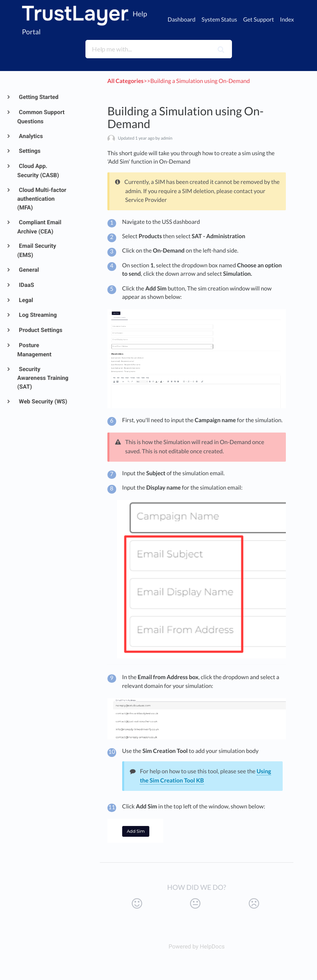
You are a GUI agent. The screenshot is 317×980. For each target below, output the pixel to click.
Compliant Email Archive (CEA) (39, 227)
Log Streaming (37, 315)
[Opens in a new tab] (197, 947)
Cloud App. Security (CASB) (38, 171)
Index (287, 20)
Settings (29, 151)
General (28, 270)
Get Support (259, 20)
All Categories (126, 81)
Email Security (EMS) (37, 251)
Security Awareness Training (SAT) (43, 378)
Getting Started (38, 97)
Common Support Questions (41, 117)
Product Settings (40, 330)
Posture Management (34, 350)
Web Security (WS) (43, 402)
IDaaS (26, 285)
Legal (25, 300)
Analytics (30, 136)
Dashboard (182, 20)
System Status (219, 20)
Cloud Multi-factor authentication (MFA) (42, 199)
